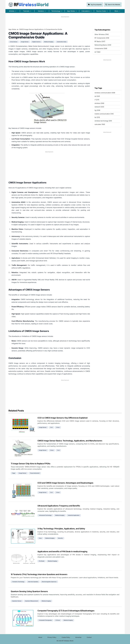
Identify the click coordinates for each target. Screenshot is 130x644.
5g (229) (97, 110)
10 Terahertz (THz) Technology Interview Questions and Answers (39, 574)
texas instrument (35, 473)
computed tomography (45, 620)
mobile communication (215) (104, 114)
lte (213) (97, 117)
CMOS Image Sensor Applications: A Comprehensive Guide (41, 29)
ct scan (58, 620)
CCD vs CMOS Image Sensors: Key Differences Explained (62, 418)
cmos (58, 427)
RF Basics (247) (100, 41)
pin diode (42, 561)
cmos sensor (14, 42)
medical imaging (49, 42)
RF (29, 5)
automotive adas (62, 42)
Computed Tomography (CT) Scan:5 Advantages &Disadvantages (66, 611)
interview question (33, 582)
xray (40, 538)
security (60, 538)
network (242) (99, 107)
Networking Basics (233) (103, 45)
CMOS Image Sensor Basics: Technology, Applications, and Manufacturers (70, 441)
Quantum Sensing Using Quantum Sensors (29, 591)
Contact (89, 637)
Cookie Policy (66, 637)
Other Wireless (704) (102, 34)
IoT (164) (97, 52)
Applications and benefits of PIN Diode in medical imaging (62, 552)
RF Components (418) (102, 38)
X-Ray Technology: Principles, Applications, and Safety (61, 529)
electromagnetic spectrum (49, 582)
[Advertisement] (65, 22)
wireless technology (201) (103, 121)
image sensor (25, 42)
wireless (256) (99, 103)
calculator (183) (100, 124)
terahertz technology (18, 582)
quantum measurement (32, 601)
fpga (14, 473)
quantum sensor (17, 601)
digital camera (36, 42)
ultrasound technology (45, 515)
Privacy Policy (52, 637)
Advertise (78, 637)
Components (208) (101, 48)
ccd (51, 427)
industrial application (74, 515)
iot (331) (97, 96)
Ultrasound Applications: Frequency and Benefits (59, 506)
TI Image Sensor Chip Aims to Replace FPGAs (31, 464)
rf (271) (97, 100)
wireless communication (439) (105, 93)
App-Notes (12, 29)
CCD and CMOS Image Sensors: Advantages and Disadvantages (65, 483)
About (40, 637)
